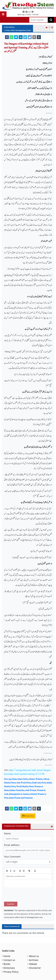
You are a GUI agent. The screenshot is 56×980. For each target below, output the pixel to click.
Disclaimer (35, 956)
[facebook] (7, 37)
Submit (11, 892)
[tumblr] (39, 37)
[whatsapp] (11, 37)
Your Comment (12, 857)
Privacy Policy (11, 959)
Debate (33, 952)
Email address (12, 845)
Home (7, 944)
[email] (34, 37)
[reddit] (30, 37)
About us (34, 944)
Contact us (9, 948)
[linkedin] (21, 37)
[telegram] (25, 37)
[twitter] (16, 37)
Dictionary (9, 956)
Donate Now (28, 816)
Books (7, 952)
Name (7, 833)
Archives (34, 948)
